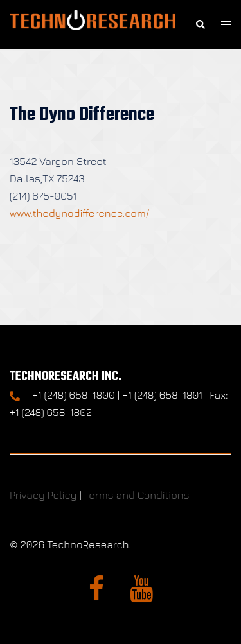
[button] (200, 25)
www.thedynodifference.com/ (79, 213)
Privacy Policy (43, 495)
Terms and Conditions (137, 495)
